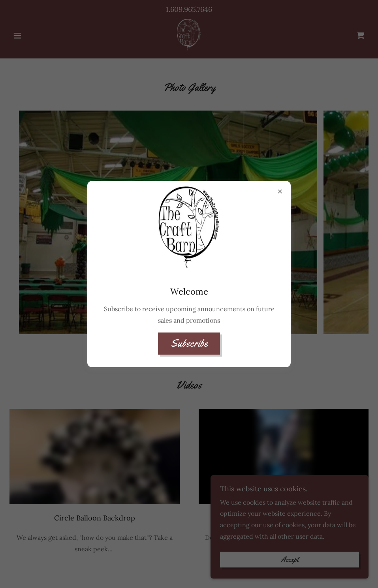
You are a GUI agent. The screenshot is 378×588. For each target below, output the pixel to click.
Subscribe (189, 343)
